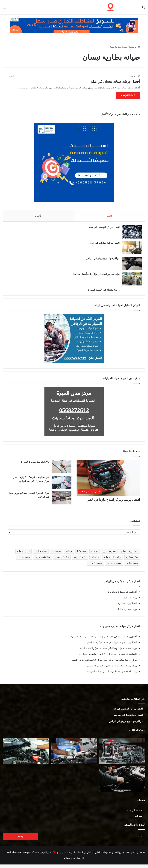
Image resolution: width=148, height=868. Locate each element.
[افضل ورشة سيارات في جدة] (130, 249)
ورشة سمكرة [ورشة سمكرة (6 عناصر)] (24, 561)
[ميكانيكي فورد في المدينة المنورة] (122, 782)
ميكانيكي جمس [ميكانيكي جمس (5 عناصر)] (62, 561)
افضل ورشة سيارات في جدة (103, 244)
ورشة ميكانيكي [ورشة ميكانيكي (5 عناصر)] (95, 567)
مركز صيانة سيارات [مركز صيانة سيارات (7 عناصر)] (113, 561)
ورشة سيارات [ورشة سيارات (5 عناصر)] (132, 567)
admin (134, 77)
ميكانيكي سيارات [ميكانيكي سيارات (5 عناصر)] (43, 561)
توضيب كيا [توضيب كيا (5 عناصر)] (82, 555)
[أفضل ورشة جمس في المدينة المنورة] (74, 755)
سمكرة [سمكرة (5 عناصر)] (69, 555)
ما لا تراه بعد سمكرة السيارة (35, 465)
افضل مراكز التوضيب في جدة (103, 229)
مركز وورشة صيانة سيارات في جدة (120, 663)
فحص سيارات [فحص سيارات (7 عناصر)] (23, 555)
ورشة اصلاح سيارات (127, 675)
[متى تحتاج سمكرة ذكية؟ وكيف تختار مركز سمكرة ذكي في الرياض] (62, 486)
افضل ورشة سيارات (127, 658)
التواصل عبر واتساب (74, 862)
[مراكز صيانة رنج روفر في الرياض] (130, 265)
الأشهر (110, 216)
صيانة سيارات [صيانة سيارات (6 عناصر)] (41, 555)
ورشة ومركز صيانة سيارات (124, 669)
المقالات (139, 819)
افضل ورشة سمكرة (127, 607)
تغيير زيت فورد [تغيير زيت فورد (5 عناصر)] (109, 555)
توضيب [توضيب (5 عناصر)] (94, 555)
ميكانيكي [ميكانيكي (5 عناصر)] (95, 561)
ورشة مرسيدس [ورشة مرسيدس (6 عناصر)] (114, 567)
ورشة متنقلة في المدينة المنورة (102, 291)
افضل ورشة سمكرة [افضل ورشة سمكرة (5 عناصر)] (129, 555)
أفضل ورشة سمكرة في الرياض (122, 595)
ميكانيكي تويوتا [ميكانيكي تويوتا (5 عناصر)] (80, 561)
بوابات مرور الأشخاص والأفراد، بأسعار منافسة (94, 276)
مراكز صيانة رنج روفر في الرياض (101, 260)
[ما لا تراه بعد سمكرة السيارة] (62, 470)
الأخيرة (39, 216)
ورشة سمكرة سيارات (126, 613)
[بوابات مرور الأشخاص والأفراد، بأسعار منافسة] (130, 281)
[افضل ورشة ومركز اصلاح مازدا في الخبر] (108, 481)
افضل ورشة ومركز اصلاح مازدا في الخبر (113, 503)
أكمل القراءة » (128, 95)
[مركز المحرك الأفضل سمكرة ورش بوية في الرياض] (62, 501)
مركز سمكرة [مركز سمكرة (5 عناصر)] (132, 561)
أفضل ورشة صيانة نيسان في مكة (115, 81)
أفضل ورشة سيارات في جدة (123, 640)
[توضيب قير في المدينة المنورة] (122, 755)
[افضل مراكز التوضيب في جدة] (130, 234)
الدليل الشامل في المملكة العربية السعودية (80, 856)
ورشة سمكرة (130, 601)
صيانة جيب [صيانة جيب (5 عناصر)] (56, 555)
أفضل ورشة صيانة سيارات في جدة (120, 646)
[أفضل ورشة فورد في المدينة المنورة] (26, 755)
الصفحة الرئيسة (135, 814)
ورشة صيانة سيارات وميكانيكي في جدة (118, 652)
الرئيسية (135, 47)
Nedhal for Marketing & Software (23, 856)
